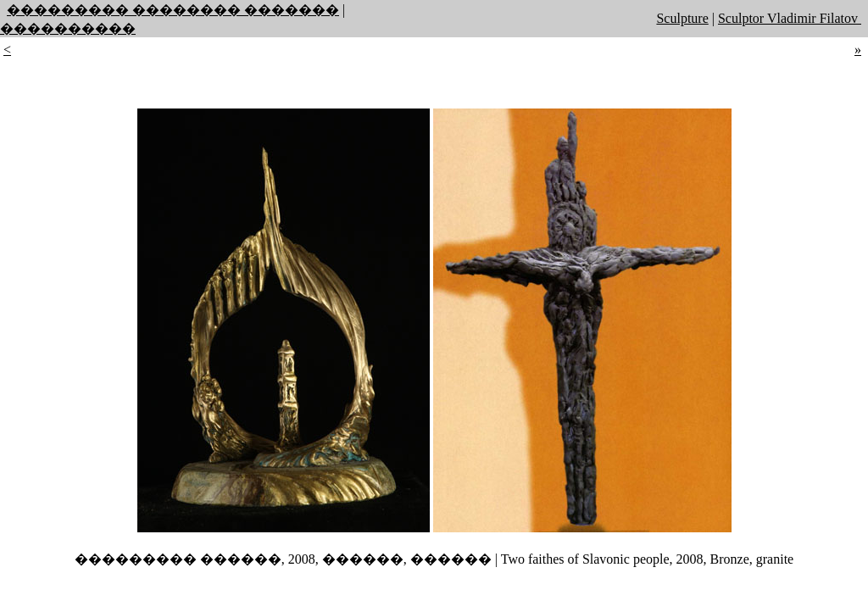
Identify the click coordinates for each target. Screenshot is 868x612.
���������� (68, 28)
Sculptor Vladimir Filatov (790, 18)
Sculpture (682, 18)
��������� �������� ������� (173, 10)
